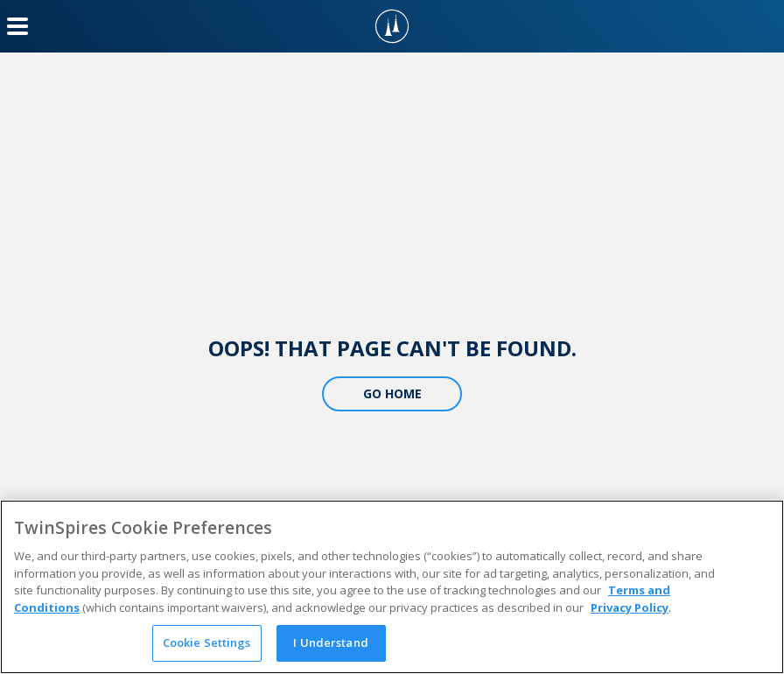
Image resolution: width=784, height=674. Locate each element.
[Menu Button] (17, 26)
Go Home (392, 393)
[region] (392, 587)
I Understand (331, 642)
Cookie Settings (207, 642)
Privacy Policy (630, 607)
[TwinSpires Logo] (392, 26)
